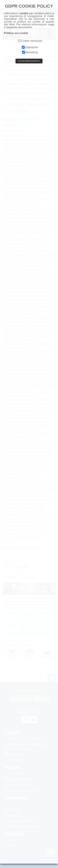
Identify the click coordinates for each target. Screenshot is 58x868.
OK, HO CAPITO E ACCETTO (29, 61)
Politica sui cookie (16, 33)
